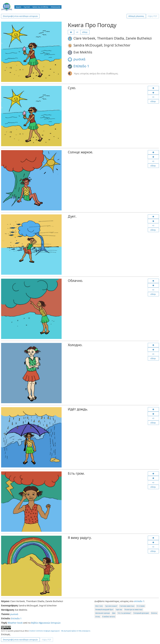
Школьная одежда (102, 613)
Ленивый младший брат (104, 609)
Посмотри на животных (133, 609)
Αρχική (18, 7)
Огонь (98, 617)
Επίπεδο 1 (81, 66)
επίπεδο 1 (139, 601)
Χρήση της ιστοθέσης (40, 7)
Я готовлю (141, 606)
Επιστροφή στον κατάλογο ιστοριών (20, 16)
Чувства (119, 609)
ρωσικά (79, 59)
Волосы (154, 613)
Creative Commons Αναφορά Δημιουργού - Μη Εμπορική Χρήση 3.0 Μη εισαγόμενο (60, 631)
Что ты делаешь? (124, 613)
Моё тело (99, 606)
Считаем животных (127, 606)
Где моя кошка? (111, 606)
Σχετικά (27, 7)
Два (114, 613)
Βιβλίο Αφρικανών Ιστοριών (46, 623)
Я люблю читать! (109, 617)
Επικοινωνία (56, 7)
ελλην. (85, 32)
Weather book (15, 623)
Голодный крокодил (141, 613)
